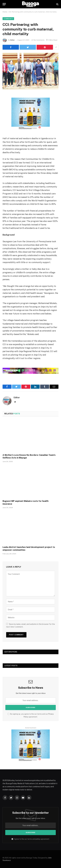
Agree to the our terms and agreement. (31, 839)
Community (8, 19)
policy (38, 839)
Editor (12, 40)
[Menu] (4, 4)
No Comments (38, 40)
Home (5, 12)
